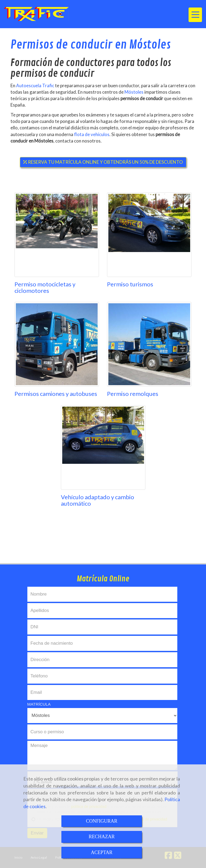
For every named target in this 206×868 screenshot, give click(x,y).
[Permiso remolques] (149, 344)
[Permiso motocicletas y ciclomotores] (57, 235)
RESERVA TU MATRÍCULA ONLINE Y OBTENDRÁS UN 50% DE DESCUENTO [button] (103, 162)
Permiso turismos (130, 284)
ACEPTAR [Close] (102, 852)
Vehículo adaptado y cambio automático (98, 500)
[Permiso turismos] (149, 235)
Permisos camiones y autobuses (56, 394)
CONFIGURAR (102, 821)
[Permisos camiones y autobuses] (57, 344)
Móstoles (134, 92)
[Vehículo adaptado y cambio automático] (103, 448)
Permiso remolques (133, 394)
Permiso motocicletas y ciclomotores (45, 287)
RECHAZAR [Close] (102, 837)
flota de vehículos (92, 134)
